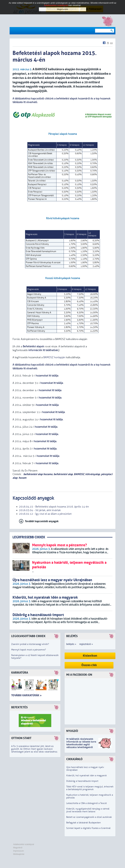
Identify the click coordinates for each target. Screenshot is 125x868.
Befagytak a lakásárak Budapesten (83, 823)
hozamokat (45, 449)
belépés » (71, 644)
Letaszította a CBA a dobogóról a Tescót (87, 803)
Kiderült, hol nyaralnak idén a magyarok (87, 776)
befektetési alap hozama (38, 474)
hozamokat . (47, 434)
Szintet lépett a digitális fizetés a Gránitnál (88, 828)
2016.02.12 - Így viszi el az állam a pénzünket (45, 514)
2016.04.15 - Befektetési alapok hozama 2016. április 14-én (54, 507)
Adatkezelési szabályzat (24, 844)
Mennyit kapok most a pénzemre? (29, 650)
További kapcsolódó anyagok (42, 521)
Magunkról (18, 848)
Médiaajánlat (19, 854)
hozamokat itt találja (52, 383)
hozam (22, 478)
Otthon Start (21, 738)
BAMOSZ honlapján (54, 357)
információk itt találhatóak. (43, 350)
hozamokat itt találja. (47, 463)
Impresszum (18, 851)
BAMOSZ (79, 474)
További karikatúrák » (26, 695)
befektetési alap (63, 474)
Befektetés (19, 707)
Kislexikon (90, 656)
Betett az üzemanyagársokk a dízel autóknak (89, 817)
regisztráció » (86, 644)
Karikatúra (20, 673)
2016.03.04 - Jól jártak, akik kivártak (40, 510)
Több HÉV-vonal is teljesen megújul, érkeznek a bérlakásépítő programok (90, 788)
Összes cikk (89, 665)
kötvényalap (93, 474)
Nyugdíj (72, 731)
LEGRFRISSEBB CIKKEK (29, 537)
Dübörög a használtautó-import (82, 781)
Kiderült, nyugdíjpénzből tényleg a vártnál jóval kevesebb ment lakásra (88, 810)
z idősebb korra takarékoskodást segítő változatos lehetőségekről (81, 745)
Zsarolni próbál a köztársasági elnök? (30, 644)
